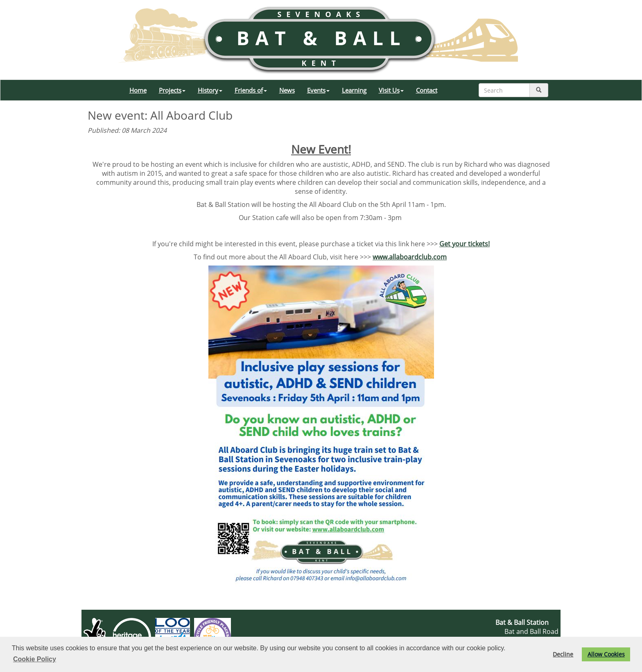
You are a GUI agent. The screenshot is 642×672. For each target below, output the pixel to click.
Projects (172, 90)
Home (138, 90)
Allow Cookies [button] (606, 654)
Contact (427, 90)
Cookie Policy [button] (35, 659)
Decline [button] (563, 654)
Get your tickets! (465, 244)
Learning (354, 90)
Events (318, 90)
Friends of (251, 90)
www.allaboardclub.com (410, 257)
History (210, 90)
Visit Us (391, 90)
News (287, 90)
